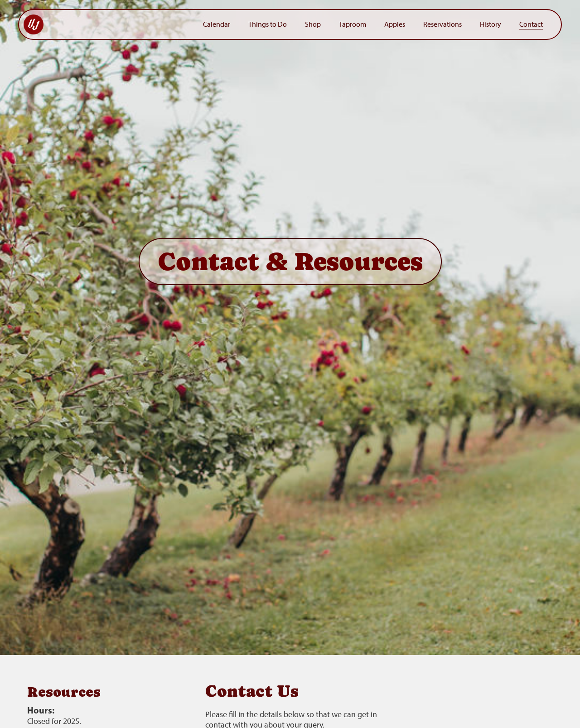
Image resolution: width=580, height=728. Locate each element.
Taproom (353, 24)
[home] (109, 24)
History (491, 24)
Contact (531, 24)
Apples (395, 24)
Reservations (442, 24)
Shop (313, 24)
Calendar (217, 24)
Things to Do (268, 24)
